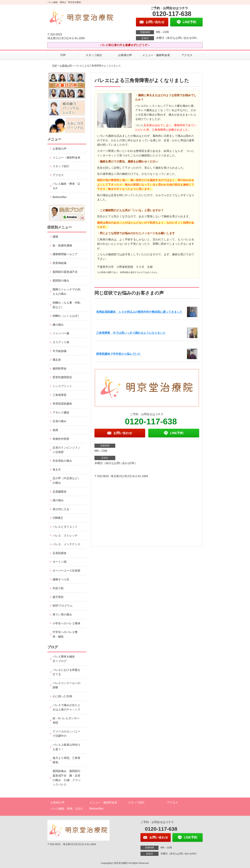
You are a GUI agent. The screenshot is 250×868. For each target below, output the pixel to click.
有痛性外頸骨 (61, 439)
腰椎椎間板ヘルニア (65, 254)
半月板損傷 (60, 351)
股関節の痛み (61, 281)
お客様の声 (125, 55)
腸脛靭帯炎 (60, 369)
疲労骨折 (58, 597)
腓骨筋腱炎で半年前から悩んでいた (118, 354)
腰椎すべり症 (61, 579)
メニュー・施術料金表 (156, 55)
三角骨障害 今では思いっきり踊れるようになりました (131, 333)
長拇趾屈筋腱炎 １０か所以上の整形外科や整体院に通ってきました (139, 312)
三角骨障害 (60, 395)
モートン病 (60, 562)
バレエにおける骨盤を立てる (66, 672)
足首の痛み (60, 421)
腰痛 (55, 237)
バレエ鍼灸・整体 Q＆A (66, 186)
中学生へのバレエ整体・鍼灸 (65, 634)
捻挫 (55, 430)
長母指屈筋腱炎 (62, 404)
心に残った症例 (62, 696)
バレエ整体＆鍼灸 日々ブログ (65, 659)
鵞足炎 (57, 360)
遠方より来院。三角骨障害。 (66, 760)
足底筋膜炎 (60, 553)
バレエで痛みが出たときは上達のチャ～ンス (66, 707)
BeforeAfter (60, 197)
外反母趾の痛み (62, 461)
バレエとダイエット (65, 527)
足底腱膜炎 (60, 492)
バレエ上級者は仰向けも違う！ (66, 747)
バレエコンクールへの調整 (66, 685)
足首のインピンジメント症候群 (66, 450)
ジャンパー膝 (61, 333)
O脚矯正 (58, 518)
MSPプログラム (63, 606)
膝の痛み (58, 325)
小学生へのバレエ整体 (66, 623)
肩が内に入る (61, 509)
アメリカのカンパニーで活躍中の (66, 734)
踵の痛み (60, 500)
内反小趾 (58, 588)
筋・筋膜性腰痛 (62, 246)
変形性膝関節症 (62, 377)
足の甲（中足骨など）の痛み (66, 481)
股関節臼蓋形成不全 (65, 272)
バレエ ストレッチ (65, 536)
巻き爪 (57, 470)
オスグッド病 (61, 342)
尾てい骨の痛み (62, 615)
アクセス (187, 55)
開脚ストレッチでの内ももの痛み (66, 292)
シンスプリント (62, 386)
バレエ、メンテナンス (66, 544)
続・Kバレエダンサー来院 (66, 721)
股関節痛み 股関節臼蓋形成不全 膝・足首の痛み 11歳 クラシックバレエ (67, 778)
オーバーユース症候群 (66, 571)
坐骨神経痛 (60, 263)
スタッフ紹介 (94, 55)
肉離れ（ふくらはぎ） (66, 316)
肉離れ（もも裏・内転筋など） (66, 305)
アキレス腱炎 (61, 412)
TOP (63, 55)
